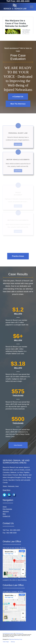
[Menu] (31, 7)
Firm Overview (7, 509)
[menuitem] (6, 642)
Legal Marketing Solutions (8, 633)
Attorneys (6, 511)
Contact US (6, 516)
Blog (4, 514)
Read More (6, 490)
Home (5, 507)
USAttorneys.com (19, 633)
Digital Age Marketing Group (15, 639)
